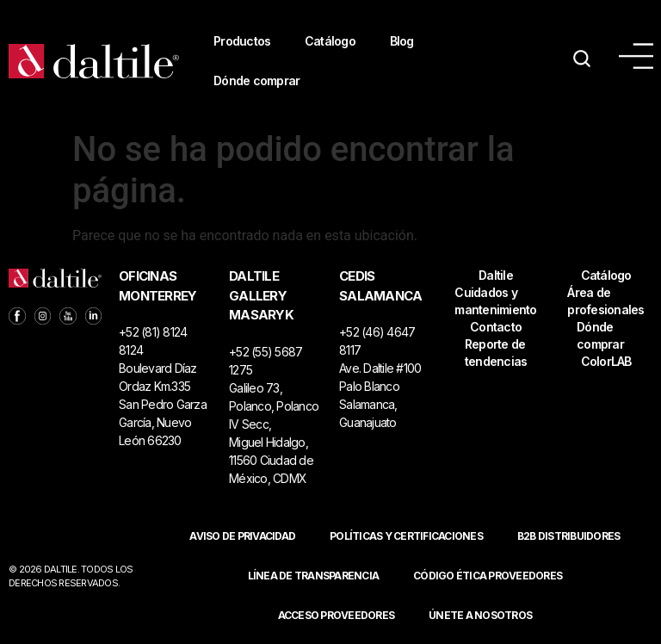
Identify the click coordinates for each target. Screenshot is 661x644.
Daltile (496, 275)
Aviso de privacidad (242, 536)
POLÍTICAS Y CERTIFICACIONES (406, 536)
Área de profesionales (605, 301)
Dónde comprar (256, 80)
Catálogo (331, 41)
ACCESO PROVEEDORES (337, 615)
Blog (403, 41)
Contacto (496, 327)
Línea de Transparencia (314, 576)
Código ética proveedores (488, 576)
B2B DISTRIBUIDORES (569, 536)
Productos (242, 41)
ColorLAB (606, 361)
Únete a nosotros (480, 615)
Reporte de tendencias (496, 353)
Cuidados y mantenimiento (495, 301)
